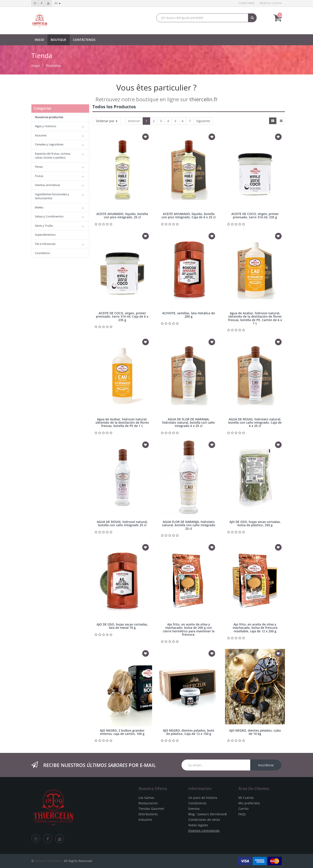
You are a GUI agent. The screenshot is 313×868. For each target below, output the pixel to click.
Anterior (134, 121)
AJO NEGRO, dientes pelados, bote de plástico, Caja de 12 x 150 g (189, 732)
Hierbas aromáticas (48, 185)
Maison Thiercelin (48, 861)
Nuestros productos (49, 117)
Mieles (39, 207)
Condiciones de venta (204, 820)
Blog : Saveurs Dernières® (208, 814)
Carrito (243, 809)
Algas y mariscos (46, 126)
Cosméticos (42, 253)
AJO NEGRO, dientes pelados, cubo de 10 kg (255, 732)
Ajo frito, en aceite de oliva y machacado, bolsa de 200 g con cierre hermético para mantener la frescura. (189, 629)
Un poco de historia (203, 798)
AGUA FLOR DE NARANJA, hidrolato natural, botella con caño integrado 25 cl (189, 525)
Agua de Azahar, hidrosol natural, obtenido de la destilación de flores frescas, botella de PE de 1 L (122, 423)
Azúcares (41, 135)
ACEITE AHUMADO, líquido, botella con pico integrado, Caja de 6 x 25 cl (189, 215)
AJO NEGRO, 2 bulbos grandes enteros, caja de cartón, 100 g (122, 732)
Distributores (148, 814)
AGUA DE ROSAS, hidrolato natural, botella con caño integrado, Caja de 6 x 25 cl (255, 423)
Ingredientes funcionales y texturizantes (52, 196)
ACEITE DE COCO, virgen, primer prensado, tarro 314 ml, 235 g (255, 215)
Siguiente (203, 121)
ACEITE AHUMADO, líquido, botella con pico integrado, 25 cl (122, 215)
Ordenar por (107, 121)
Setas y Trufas (44, 226)
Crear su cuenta (270, 3)
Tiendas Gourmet (151, 809)
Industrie (145, 820)
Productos (53, 66)
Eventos (194, 809)
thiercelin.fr (204, 99)
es (58, 3)
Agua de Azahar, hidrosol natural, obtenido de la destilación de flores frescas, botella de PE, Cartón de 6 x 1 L (255, 318)
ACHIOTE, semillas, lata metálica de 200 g (189, 315)
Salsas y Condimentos (49, 216)
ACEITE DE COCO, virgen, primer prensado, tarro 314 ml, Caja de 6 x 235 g (122, 316)
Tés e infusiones (45, 244)
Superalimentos (45, 235)
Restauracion (148, 803)
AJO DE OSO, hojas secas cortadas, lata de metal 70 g (122, 626)
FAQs (242, 814)
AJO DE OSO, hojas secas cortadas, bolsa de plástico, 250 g (255, 523)
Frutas (39, 176)
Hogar (36, 66)
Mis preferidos (249, 803)
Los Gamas (146, 798)
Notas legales (198, 825)
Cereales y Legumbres (49, 144)
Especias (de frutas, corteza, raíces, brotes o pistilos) (53, 156)
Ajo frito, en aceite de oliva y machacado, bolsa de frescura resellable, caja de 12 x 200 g (255, 628)
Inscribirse (266, 765)
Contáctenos (197, 803)
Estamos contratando (204, 831)
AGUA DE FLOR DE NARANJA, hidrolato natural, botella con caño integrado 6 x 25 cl (189, 423)
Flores (39, 167)
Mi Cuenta (246, 798)
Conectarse (247, 3)
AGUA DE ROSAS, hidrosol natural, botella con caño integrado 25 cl (122, 523)
